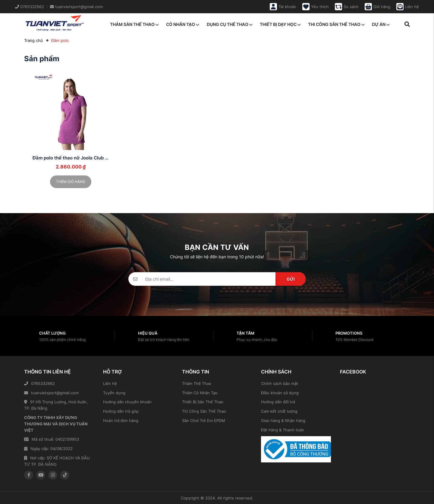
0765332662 (39, 383)
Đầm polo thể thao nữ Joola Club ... (71, 158)
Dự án (381, 24)
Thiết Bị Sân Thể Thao (203, 402)
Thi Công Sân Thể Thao (204, 411)
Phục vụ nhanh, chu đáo (257, 340)
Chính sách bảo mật (280, 383)
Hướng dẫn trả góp (121, 411)
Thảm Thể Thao (197, 383)
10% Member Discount (354, 340)
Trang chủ (33, 40)
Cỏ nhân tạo (183, 24)
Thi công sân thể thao (336, 24)
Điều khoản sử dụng (280, 393)
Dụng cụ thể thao (230, 24)
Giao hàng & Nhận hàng (283, 421)
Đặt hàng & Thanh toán (283, 430)
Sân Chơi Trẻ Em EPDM (204, 421)
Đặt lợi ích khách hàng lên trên (164, 340)
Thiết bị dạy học (280, 24)
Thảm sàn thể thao (134, 24)
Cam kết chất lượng (279, 411)
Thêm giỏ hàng (71, 182)
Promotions (349, 333)
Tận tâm (245, 333)
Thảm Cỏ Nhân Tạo (200, 393)
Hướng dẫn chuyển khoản (127, 402)
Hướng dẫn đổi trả (278, 402)
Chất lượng (52, 333)
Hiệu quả (148, 333)
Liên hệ (110, 383)
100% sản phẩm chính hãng (62, 340)
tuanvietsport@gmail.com (51, 393)
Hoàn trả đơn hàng (121, 421)
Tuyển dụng (114, 393)
